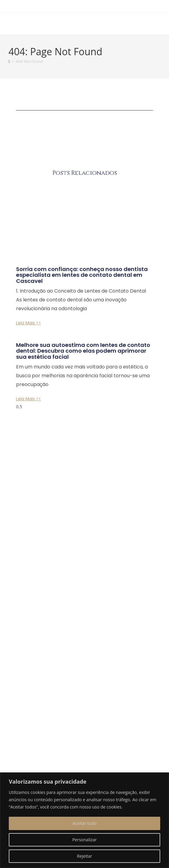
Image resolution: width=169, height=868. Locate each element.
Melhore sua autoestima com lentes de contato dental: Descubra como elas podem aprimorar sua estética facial (83, 351)
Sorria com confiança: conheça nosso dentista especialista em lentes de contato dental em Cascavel (82, 275)
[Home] (9, 61)
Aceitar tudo (85, 823)
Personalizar (85, 840)
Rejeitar (85, 856)
